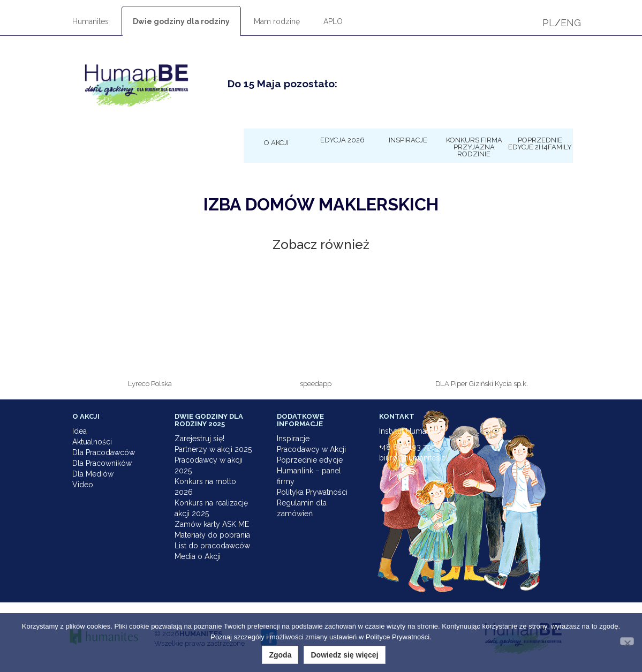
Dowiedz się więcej (344, 655)
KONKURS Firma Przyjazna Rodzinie (474, 147)
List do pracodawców (212, 546)
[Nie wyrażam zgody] (627, 641)
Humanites (90, 21)
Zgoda (280, 655)
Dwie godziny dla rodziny (181, 21)
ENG (571, 23)
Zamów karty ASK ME (212, 524)
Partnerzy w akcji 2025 (213, 449)
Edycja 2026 (342, 140)
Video (83, 485)
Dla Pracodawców (104, 452)
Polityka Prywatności (312, 492)
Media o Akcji (198, 556)
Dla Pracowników (102, 463)
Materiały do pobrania (212, 535)
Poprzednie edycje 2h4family (540, 143)
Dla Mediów (93, 474)
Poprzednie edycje (310, 460)
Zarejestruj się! (199, 439)
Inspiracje (408, 140)
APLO (333, 21)
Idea (80, 431)
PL (549, 23)
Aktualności (92, 442)
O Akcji (276, 142)
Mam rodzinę (277, 21)
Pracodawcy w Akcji (311, 449)
